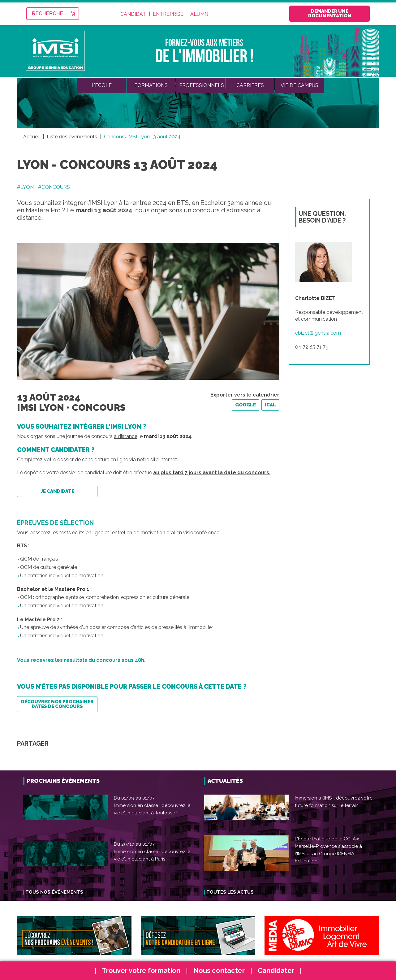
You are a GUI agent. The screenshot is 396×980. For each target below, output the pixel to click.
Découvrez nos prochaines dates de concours (57, 704)
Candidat (133, 14)
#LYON (25, 187)
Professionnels (202, 85)
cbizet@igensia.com (318, 333)
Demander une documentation (330, 13)
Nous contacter (219, 971)
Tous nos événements (54, 892)
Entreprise (168, 14)
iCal (270, 405)
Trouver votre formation (141, 971)
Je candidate (57, 491)
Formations (151, 85)
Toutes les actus (230, 892)
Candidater (276, 971)
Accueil (32, 137)
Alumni (200, 14)
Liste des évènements (72, 137)
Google (245, 405)
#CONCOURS (54, 187)
